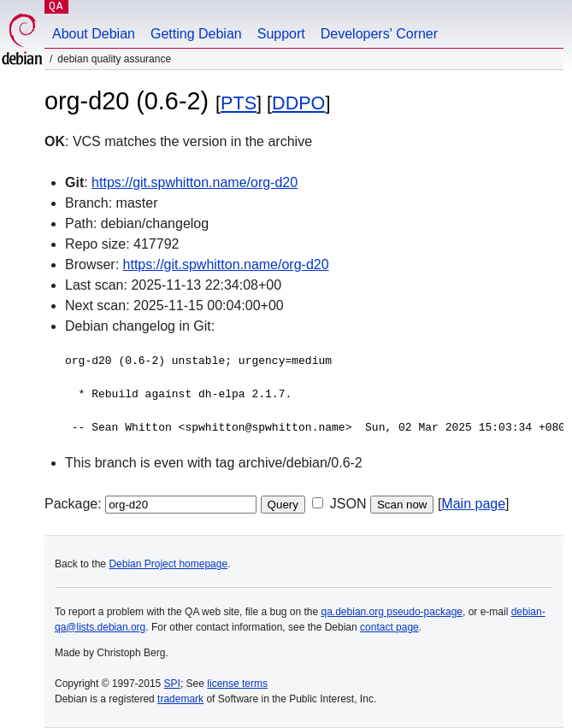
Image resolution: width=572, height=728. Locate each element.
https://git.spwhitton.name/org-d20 (195, 182)
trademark (180, 699)
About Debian (94, 34)
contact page (389, 627)
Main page (473, 504)
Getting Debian (196, 34)
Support (281, 34)
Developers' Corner (379, 34)
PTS (239, 103)
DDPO (298, 103)
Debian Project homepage (168, 564)
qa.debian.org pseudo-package (392, 612)
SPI (172, 684)
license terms (237, 684)
